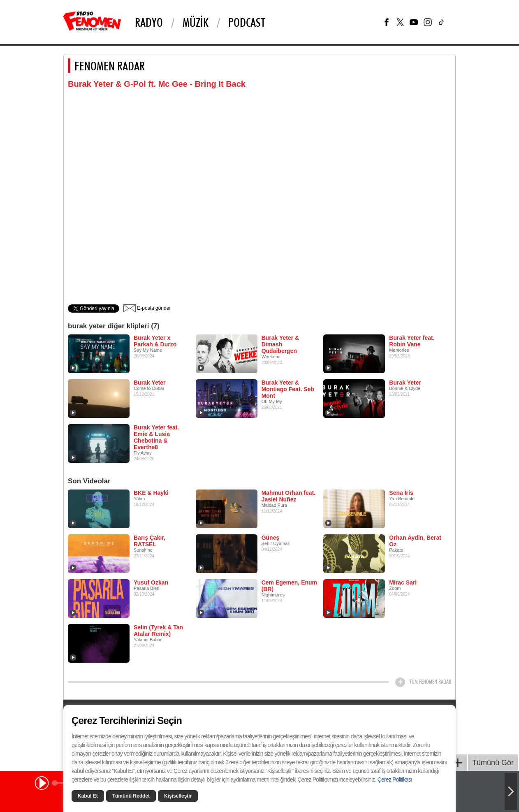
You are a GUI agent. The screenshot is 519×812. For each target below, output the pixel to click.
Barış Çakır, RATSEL (149, 541)
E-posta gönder (147, 308)
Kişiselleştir (178, 796)
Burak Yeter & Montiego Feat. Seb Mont (288, 389)
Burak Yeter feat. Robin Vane (412, 341)
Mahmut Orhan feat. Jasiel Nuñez (288, 496)
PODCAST (247, 22)
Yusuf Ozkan (151, 582)
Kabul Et (88, 796)
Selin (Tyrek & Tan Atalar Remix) (158, 631)
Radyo (149, 22)
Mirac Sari (403, 582)
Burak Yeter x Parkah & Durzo (155, 341)
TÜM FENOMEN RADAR (430, 682)
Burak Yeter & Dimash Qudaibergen (280, 344)
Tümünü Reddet (131, 796)
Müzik (196, 22)
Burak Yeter (150, 383)
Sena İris (401, 493)
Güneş (271, 538)
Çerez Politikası (395, 780)
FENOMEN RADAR (110, 66)
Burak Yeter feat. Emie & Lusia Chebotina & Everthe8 (156, 437)
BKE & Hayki (151, 493)
